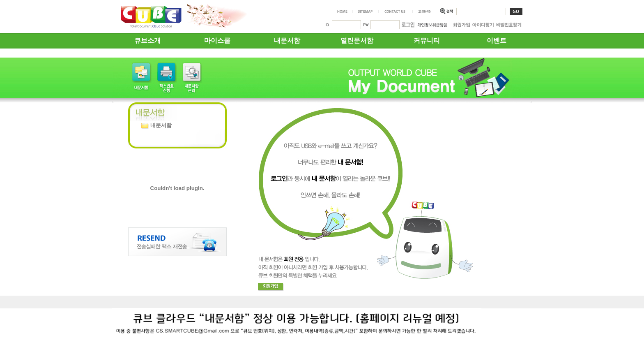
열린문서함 (357, 41)
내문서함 (287, 41)
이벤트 (497, 41)
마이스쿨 (217, 41)
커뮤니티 (427, 41)
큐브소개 (147, 41)
